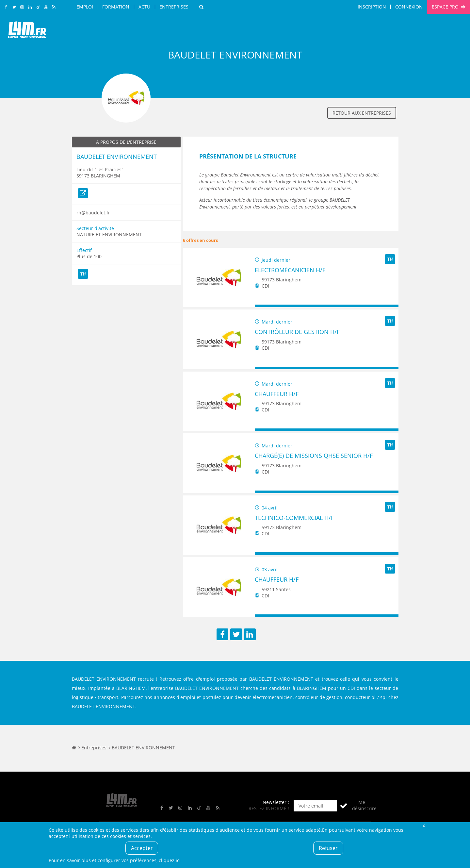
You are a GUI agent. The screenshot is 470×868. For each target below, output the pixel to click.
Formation (116, 7)
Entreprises (174, 7)
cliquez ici (170, 860)
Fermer (424, 825)
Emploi (85, 7)
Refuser (328, 848)
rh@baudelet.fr (93, 213)
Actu (144, 7)
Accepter (142, 848)
